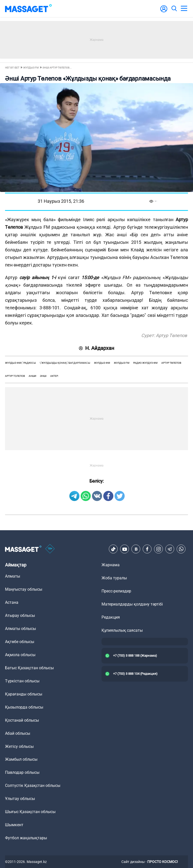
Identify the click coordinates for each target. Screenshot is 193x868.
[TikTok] (113, 549)
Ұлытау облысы (20, 799)
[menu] (184, 9)
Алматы (13, 576)
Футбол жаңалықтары (26, 838)
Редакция (111, 617)
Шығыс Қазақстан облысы (30, 812)
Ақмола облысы (20, 655)
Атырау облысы (20, 615)
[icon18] (50, 549)
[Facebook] (147, 549)
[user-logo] (164, 11)
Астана (12, 602)
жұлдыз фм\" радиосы (20, 363)
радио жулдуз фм (145, 363)
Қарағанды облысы (24, 694)
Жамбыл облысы (21, 759)
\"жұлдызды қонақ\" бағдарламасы (65, 363)
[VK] (136, 549)
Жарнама (111, 565)
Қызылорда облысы (24, 707)
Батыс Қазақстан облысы (29, 668)
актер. (55, 376)
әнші (43, 376)
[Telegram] (170, 549)
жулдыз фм (102, 363)
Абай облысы (18, 733)
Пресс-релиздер (116, 591)
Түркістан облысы (22, 681)
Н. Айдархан (97, 348)
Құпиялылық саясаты (122, 630)
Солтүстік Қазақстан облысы (33, 786)
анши (32, 376)
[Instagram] (159, 549)
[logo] (28, 9)
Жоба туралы (114, 578)
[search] (174, 9)
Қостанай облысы (22, 720)
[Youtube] (125, 549)
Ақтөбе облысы (20, 642)
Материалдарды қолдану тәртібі (132, 604)
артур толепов (15, 376)
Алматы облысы (20, 629)
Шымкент (14, 825)
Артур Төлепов (171, 363)
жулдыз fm (122, 363)
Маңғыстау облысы (24, 589)
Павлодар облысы (22, 772)
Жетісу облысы (19, 746)
